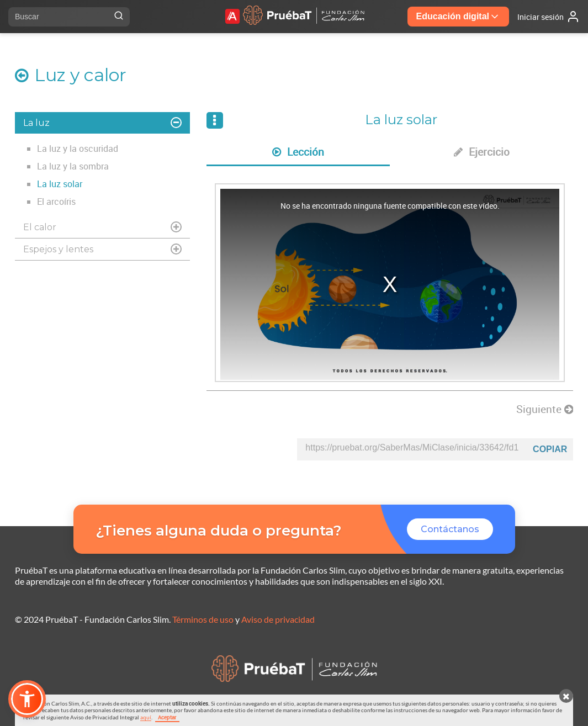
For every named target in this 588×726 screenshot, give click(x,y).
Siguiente (545, 409)
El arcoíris (56, 202)
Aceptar (167, 717)
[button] (27, 699)
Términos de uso (203, 619)
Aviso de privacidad (278, 619)
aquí (146, 717)
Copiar (550, 449)
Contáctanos (450, 529)
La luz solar (60, 184)
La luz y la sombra (73, 166)
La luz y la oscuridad (78, 149)
